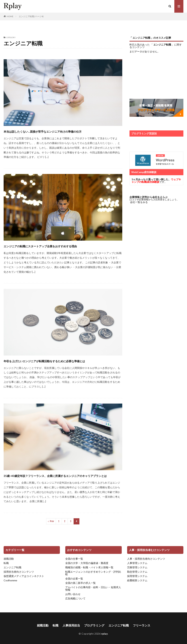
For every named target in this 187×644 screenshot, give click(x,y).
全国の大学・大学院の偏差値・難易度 (87, 563)
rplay (9, 10)
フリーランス (142, 625)
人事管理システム (137, 563)
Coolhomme (10, 580)
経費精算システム (137, 580)
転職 (6, 563)
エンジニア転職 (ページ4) (31, 16)
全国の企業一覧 (74, 579)
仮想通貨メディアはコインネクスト (24, 576)
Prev (52, 521)
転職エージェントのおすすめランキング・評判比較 (93, 573)
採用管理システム (137, 576)
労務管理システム (137, 567)
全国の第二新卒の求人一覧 (80, 583)
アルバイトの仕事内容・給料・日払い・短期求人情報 (93, 588)
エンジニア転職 (12, 567)
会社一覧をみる (139, 202)
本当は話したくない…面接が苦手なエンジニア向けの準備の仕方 (43, 132)
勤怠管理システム (137, 572)
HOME (10, 16)
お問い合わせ (73, 594)
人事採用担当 (71, 625)
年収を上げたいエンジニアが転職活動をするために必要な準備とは (44, 361)
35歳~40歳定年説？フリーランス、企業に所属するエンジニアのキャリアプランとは (55, 476)
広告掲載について (75, 598)
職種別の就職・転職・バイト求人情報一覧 (89, 567)
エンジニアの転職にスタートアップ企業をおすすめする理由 (40, 246)
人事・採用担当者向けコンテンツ (146, 559)
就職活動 (9, 559)
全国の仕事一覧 (74, 559)
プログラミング (94, 625)
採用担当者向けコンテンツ (19, 572)
